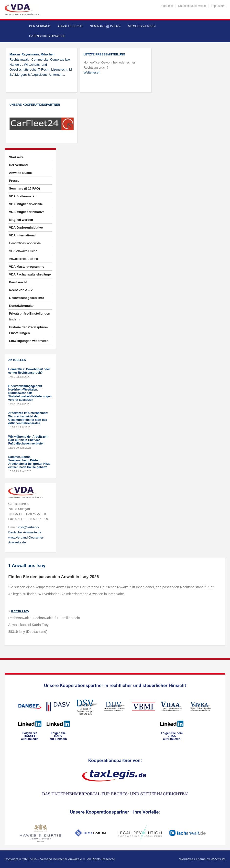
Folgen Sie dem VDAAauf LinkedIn (172, 736)
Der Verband (40, 26)
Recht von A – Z (21, 290)
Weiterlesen (92, 72)
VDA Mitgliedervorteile (26, 204)
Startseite (167, 6)
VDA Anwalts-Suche (23, 251)
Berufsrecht (18, 282)
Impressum (218, 6)
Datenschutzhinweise (192, 6)
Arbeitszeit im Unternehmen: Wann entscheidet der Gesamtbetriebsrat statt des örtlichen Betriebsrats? (28, 418)
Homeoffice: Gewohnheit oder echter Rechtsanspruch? (29, 371)
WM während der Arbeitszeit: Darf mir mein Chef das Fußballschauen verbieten (28, 440)
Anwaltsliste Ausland (24, 259)
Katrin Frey (20, 611)
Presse (14, 181)
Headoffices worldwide (25, 243)
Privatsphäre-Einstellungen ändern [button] (30, 316)
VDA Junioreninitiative (26, 228)
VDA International (22, 235)
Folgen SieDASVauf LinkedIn (58, 736)
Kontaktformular (21, 306)
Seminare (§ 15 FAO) (105, 26)
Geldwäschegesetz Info (27, 298)
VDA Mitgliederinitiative (27, 212)
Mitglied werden (142, 26)
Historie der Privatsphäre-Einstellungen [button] (28, 330)
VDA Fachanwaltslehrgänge (30, 274)
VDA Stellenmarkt (22, 196)
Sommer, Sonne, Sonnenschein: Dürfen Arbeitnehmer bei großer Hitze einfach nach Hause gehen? (29, 462)
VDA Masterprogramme (27, 267)
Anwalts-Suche (70, 26)
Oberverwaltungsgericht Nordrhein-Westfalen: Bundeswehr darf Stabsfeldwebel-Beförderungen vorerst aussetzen (30, 393)
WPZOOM (218, 859)
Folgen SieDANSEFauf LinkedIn (30, 736)
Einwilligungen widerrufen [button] (29, 341)
